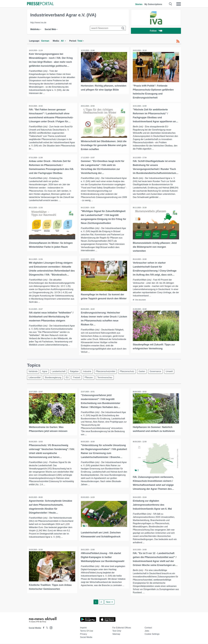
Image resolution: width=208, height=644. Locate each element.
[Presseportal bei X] (46, 628)
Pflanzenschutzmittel (109, 371)
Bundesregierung (66, 378)
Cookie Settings (152, 634)
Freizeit (91, 378)
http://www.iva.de (38, 23)
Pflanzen (103, 378)
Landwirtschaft (60, 371)
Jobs (147, 631)
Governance (160, 371)
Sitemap (116, 634)
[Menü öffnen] (179, 4)
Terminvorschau (120, 378)
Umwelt (32, 378)
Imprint (83, 628)
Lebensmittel (47, 378)
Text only (117, 631)
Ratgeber (76, 371)
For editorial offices (122, 628)
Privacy (84, 634)
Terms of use (87, 631)
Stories (139, 4)
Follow (156, 31)
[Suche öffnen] (171, 4)
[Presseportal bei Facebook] (43, 628)
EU (81, 378)
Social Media (86, 638)
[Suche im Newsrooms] (108, 28)
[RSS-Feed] (178, 41)
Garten (146, 371)
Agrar (46, 371)
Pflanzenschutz (131, 371)
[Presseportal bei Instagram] (50, 628)
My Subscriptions (153, 4)
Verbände (33, 371)
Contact (148, 628)
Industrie (90, 371)
